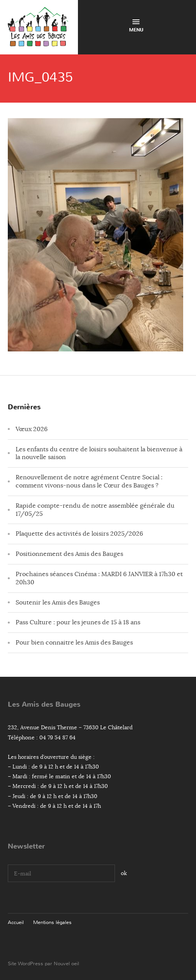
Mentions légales (52, 922)
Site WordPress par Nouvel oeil (43, 963)
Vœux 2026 (32, 429)
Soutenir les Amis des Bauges (58, 603)
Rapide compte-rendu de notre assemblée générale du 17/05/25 (95, 510)
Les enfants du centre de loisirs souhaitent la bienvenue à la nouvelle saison (99, 453)
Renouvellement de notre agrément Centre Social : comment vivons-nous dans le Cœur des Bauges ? (89, 481)
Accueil (16, 922)
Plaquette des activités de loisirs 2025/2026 (79, 534)
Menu (136, 26)
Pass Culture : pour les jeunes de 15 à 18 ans (78, 622)
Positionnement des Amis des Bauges (69, 554)
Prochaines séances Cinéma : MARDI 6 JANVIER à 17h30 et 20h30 (99, 578)
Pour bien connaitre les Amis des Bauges (74, 643)
